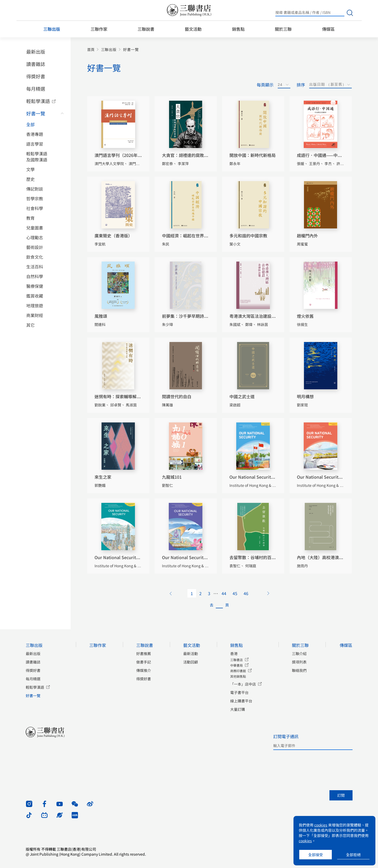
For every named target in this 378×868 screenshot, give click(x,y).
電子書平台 (239, 692)
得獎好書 (36, 76)
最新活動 (191, 653)
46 (246, 593)
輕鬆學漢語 (38, 101)
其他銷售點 (238, 676)
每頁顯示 (265, 85)
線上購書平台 (241, 701)
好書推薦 (144, 653)
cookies (321, 825)
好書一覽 (36, 113)
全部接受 (316, 855)
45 (235, 593)
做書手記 (144, 662)
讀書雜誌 (36, 64)
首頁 (91, 50)
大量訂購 (238, 709)
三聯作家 (99, 29)
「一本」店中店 (243, 684)
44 (224, 593)
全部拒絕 (353, 855)
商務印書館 (238, 671)
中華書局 (237, 665)
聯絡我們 (299, 670)
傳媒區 (328, 29)
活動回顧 (191, 662)
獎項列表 (299, 662)
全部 (30, 124)
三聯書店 (237, 660)
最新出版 (36, 52)
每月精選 (36, 89)
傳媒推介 (144, 670)
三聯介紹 (299, 653)
